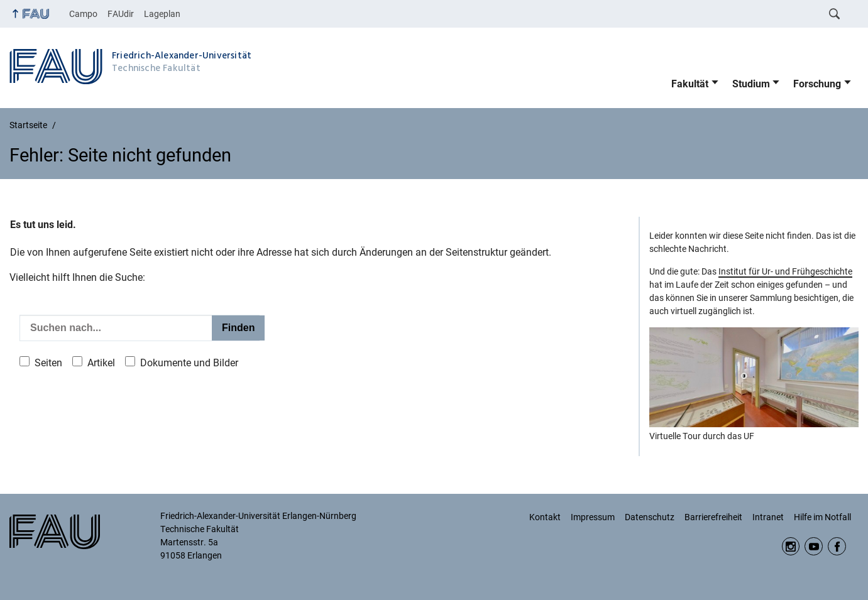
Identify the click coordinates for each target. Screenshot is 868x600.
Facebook (837, 546)
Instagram (791, 546)
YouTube (814, 546)
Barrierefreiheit (713, 517)
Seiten (48, 363)
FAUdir (121, 14)
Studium (751, 84)
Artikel (101, 363)
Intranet (768, 517)
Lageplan (162, 14)
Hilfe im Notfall (822, 517)
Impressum (593, 517)
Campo (83, 14)
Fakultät (690, 84)
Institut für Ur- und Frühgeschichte (785, 271)
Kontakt (545, 517)
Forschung (817, 84)
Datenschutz (650, 517)
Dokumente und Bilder (189, 363)
